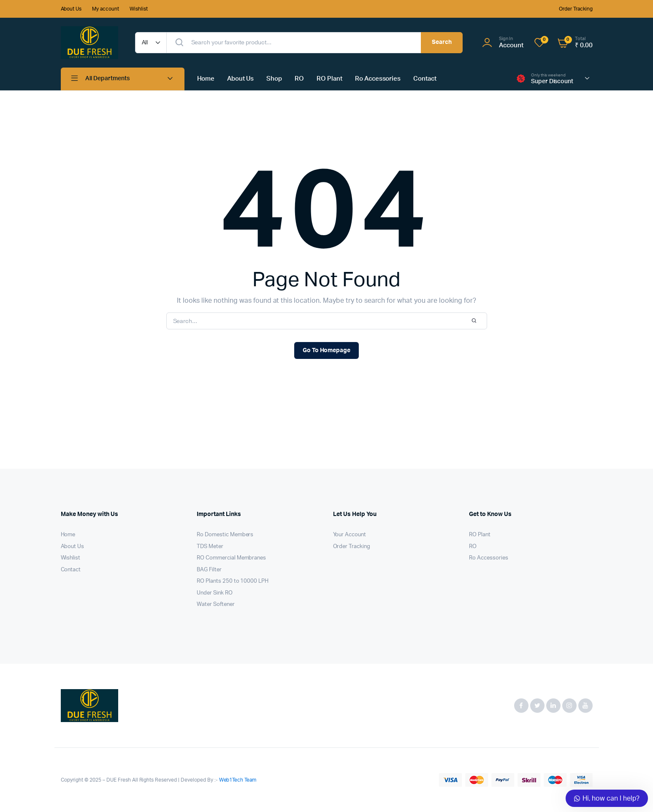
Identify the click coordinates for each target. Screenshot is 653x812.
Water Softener (216, 604)
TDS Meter (210, 547)
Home (206, 79)
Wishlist (139, 9)
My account (106, 9)
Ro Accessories (378, 79)
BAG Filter (209, 570)
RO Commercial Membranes (231, 558)
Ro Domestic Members (225, 535)
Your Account (350, 535)
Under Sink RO (215, 593)
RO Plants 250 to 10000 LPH (233, 581)
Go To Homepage (327, 350)
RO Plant (329, 79)
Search (442, 42)
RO (299, 79)
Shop (274, 79)
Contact (425, 79)
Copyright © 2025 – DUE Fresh (96, 780)
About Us (71, 9)
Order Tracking (576, 9)
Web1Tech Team (237, 780)
